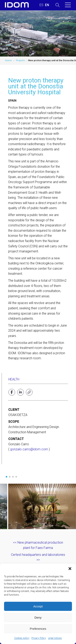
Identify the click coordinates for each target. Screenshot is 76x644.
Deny (38, 617)
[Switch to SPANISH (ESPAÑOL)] (41, 5)
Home (8, 60)
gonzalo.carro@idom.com (29, 449)
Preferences (38, 629)
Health (14, 379)
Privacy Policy (39, 638)
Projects (20, 60)
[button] (70, 569)
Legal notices (55, 638)
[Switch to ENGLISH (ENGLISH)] (47, 5)
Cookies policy (22, 638)
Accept (38, 606)
